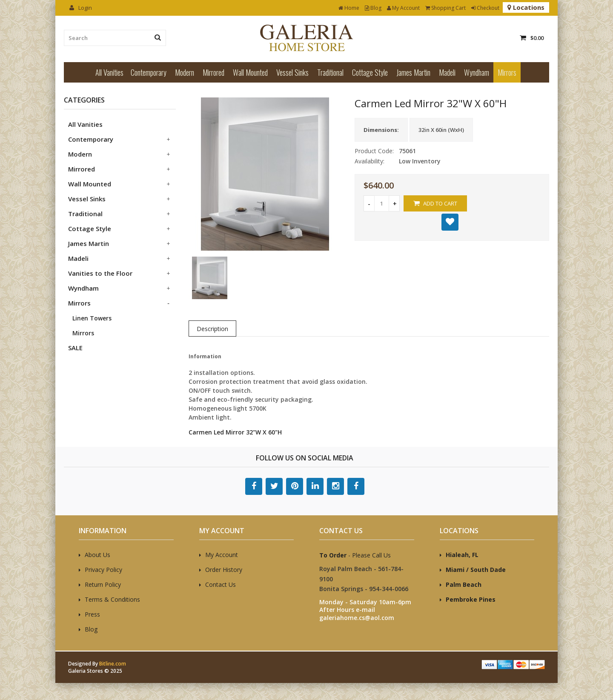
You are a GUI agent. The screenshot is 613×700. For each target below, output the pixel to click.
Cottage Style (370, 72)
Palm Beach (464, 584)
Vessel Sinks (292, 72)
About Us (97, 555)
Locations (526, 7)
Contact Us (221, 584)
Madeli (447, 72)
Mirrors (507, 72)
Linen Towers (92, 318)
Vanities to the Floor (100, 273)
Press (92, 614)
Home (349, 8)
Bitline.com (113, 664)
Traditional (330, 72)
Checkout (485, 8)
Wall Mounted (250, 72)
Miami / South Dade (476, 570)
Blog (373, 8)
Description (212, 329)
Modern (185, 72)
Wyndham (477, 72)
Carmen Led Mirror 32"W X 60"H (235, 432)
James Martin (413, 72)
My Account (403, 8)
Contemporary (149, 72)
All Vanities (109, 72)
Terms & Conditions (112, 599)
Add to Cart (435, 203)
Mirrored (213, 72)
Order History (224, 570)
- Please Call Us (355, 555)
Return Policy (103, 584)
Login (81, 8)
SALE (75, 348)
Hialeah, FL (462, 555)
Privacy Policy (103, 570)
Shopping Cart (445, 8)
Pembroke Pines (471, 599)
